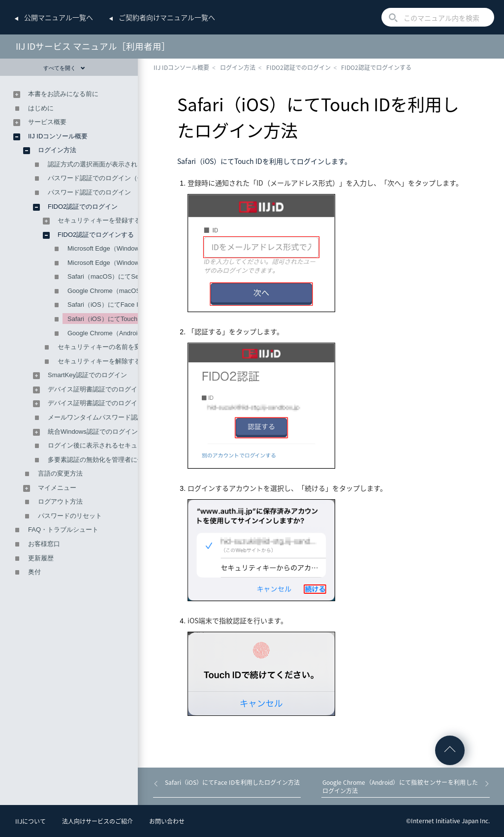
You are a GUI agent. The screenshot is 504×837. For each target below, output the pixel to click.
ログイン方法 (238, 67)
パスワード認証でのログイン (89, 192)
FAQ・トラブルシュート (63, 530)
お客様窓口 (44, 544)
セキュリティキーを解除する (99, 361)
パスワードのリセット (70, 516)
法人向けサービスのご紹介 (97, 821)
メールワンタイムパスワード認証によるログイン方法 (125, 417)
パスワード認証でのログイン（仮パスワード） (115, 178)
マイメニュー (57, 488)
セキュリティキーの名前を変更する (109, 347)
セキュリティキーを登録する (99, 220)
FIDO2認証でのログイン (299, 67)
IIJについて (31, 821)
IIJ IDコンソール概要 (181, 67)
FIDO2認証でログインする (376, 67)
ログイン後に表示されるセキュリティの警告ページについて (134, 445)
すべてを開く (64, 68)
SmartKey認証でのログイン (87, 375)
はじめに (41, 108)
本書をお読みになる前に (63, 94)
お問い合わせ (167, 821)
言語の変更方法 (60, 473)
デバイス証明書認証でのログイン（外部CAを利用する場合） (135, 403)
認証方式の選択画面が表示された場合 (102, 164)
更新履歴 (41, 558)
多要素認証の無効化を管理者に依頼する (105, 460)
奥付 (34, 572)
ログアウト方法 (60, 501)
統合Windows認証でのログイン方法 (99, 432)
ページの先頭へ (450, 750)
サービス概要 (47, 122)
